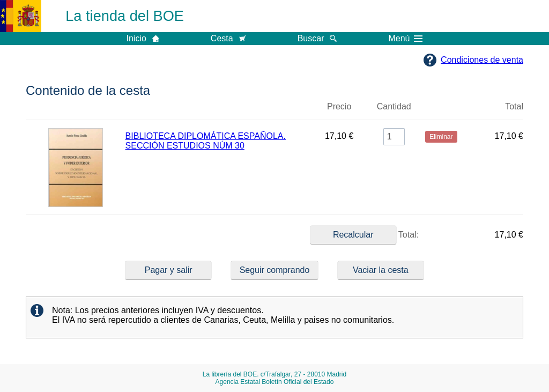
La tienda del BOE (125, 16)
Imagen (76, 111)
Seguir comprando (275, 270)
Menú (405, 39)
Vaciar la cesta (381, 270)
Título (217, 111)
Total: (365, 235)
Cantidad (394, 106)
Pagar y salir (169, 270)
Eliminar (441, 111)
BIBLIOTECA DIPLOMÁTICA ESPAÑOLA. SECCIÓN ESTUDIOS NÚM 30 (206, 141)
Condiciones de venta (482, 60)
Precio (339, 106)
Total (514, 106)
